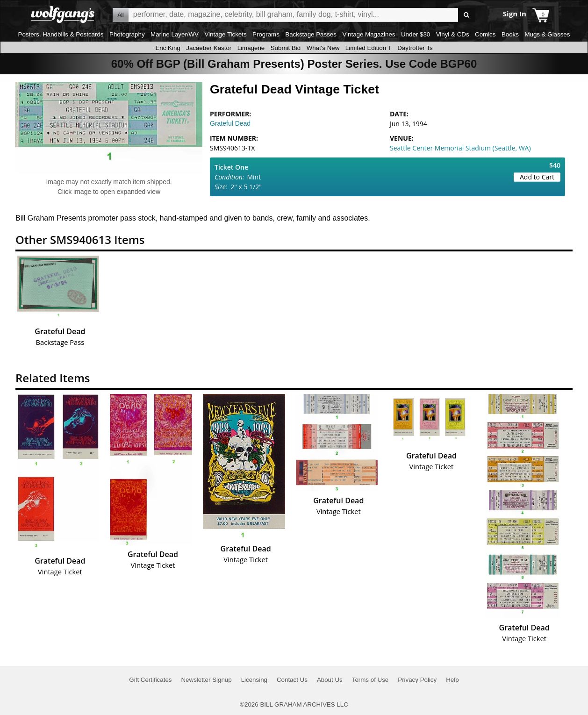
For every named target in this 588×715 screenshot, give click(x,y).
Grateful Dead (230, 123)
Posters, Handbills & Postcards (61, 34)
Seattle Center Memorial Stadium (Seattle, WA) (460, 148)
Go (467, 15)
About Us (330, 680)
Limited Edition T (369, 48)
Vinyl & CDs (453, 34)
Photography (127, 34)
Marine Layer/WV (175, 34)
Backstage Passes (311, 34)
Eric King (168, 48)
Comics (485, 34)
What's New (323, 48)
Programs (266, 34)
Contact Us (292, 680)
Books (510, 34)
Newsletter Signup (206, 680)
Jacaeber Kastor (209, 48)
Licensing (254, 680)
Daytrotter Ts (415, 48)
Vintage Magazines (369, 34)
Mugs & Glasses (547, 34)
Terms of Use (370, 680)
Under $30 (416, 34)
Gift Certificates (150, 680)
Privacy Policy (417, 680)
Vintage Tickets (225, 34)
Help (452, 680)
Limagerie (251, 48)
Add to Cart (537, 177)
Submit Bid (286, 48)
